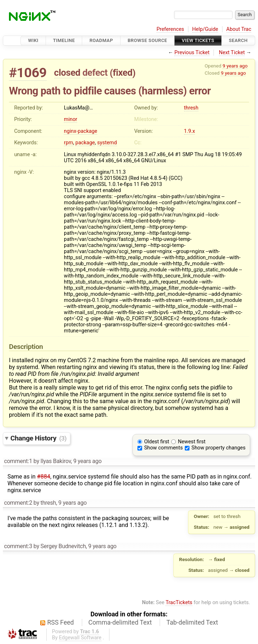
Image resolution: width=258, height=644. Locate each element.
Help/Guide (205, 29)
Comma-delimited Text (120, 622)
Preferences (170, 29)
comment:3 (18, 546)
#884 (44, 477)
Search (238, 40)
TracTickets (179, 603)
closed (67, 73)
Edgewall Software (80, 638)
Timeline (64, 40)
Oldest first (157, 442)
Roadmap (101, 40)
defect (95, 73)
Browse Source (147, 40)
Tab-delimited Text (192, 622)
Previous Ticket (192, 53)
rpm (69, 143)
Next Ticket (232, 53)
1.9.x (190, 131)
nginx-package (81, 131)
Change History (38, 438)
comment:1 (18, 461)
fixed (123, 73)
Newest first (192, 442)
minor (71, 119)
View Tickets (198, 40)
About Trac (239, 29)
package (85, 143)
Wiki (33, 40)
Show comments (164, 448)
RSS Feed (61, 622)
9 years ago (235, 66)
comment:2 (18, 503)
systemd (107, 143)
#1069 (28, 73)
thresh (191, 108)
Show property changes (219, 448)
